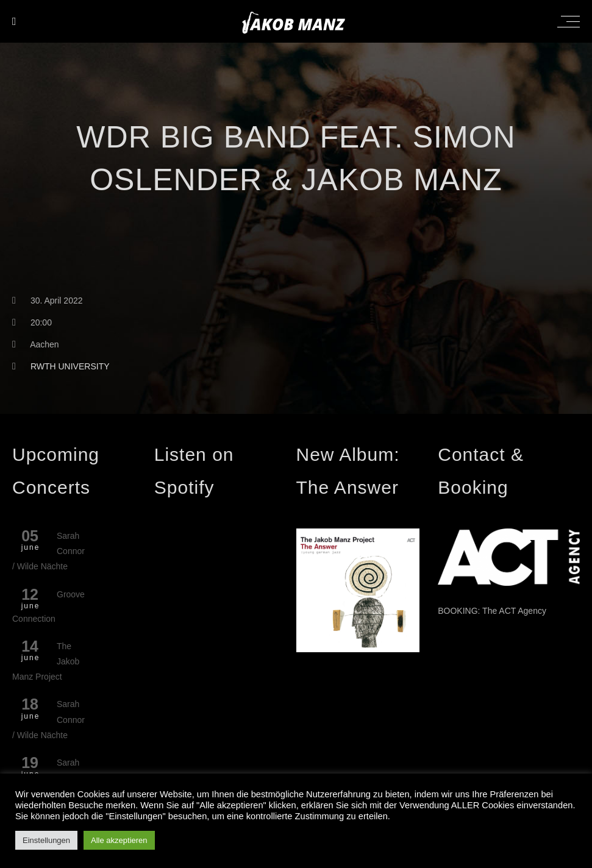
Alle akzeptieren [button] (119, 840)
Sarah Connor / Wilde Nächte (48, 551)
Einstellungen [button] (46, 840)
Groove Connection (48, 607)
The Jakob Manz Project (46, 661)
